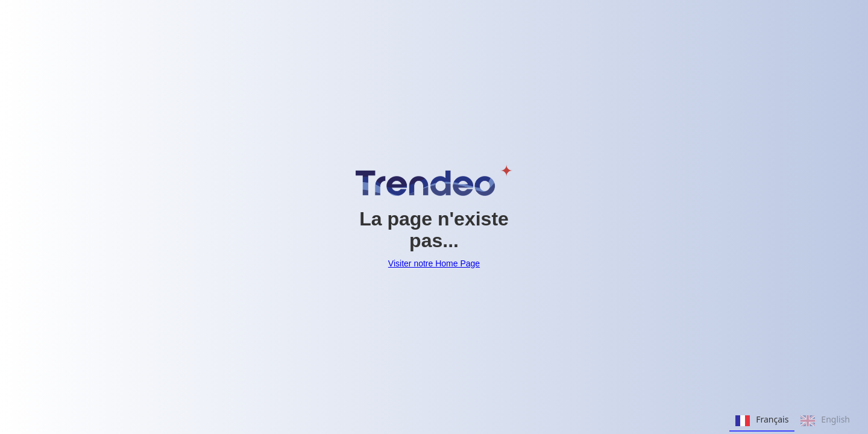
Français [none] (762, 421)
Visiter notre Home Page (434, 263)
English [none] (825, 421)
